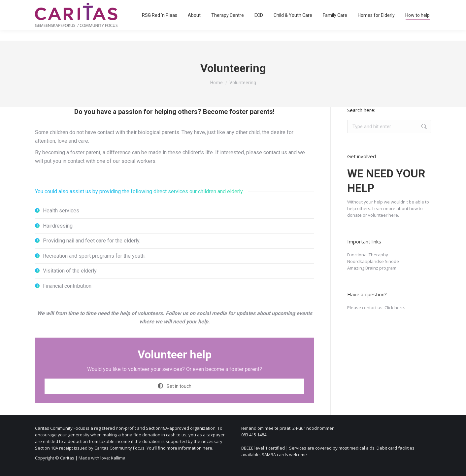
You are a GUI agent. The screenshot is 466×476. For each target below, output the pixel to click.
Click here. (395, 308)
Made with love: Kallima (102, 458)
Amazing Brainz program (372, 268)
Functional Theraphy (368, 255)
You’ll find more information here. (180, 448)
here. (394, 215)
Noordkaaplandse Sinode (373, 261)
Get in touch (175, 386)
